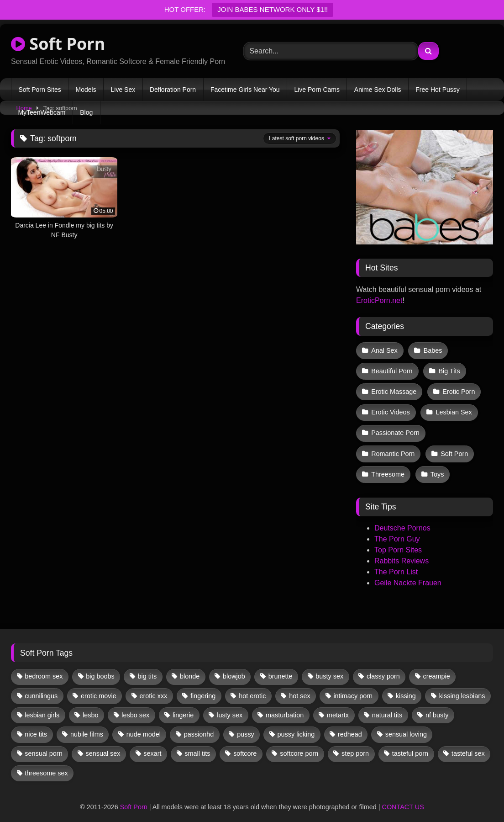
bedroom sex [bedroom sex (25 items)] (44, 667)
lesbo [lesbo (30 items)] (90, 706)
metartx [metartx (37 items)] (338, 706)
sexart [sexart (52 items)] (152, 744)
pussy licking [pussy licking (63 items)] (296, 725)
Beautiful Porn (392, 369)
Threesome (388, 466)
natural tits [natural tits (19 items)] (387, 706)
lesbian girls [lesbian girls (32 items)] (42, 706)
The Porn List (396, 563)
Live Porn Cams (317, 90)
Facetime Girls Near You (245, 90)
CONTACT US (403, 797)
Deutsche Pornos (402, 519)
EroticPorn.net (379, 300)
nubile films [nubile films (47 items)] (87, 725)
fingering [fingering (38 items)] (203, 686)
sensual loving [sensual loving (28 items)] (406, 725)
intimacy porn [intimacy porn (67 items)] (353, 686)
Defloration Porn (173, 90)
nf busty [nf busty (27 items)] (437, 706)
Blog (86, 112)
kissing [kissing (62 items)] (406, 686)
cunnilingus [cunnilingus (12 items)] (41, 686)
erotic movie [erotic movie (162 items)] (99, 686)
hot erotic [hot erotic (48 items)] (252, 686)
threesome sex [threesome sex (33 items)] (46, 764)
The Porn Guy (397, 530)
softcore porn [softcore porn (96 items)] (299, 744)
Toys (436, 466)
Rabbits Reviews (402, 552)
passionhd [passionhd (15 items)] (199, 725)
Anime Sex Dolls (378, 90)
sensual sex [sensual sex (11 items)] (103, 744)
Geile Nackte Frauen (408, 574)
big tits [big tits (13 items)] (147, 667)
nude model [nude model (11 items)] (144, 725)
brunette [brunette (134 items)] (281, 667)
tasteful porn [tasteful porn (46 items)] (410, 744)
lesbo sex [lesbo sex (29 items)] (135, 706)
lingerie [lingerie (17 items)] (183, 706)
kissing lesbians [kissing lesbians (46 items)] (462, 686)
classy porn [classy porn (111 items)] (383, 667)
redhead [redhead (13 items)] (350, 725)
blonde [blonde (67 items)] (190, 667)
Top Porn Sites (398, 541)
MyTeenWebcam (42, 112)
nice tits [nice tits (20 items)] (36, 725)
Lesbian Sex (453, 408)
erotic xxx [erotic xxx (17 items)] (154, 686)
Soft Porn (58, 44)
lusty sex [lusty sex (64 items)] (230, 706)
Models (86, 90)
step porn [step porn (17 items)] (355, 744)
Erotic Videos (391, 408)
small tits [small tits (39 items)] (197, 744)
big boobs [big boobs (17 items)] (100, 667)
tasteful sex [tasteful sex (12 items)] (468, 744)
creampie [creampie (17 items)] (437, 667)
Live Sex (123, 90)
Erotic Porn (458, 388)
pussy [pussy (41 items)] (246, 725)
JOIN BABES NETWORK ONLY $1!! (273, 9)
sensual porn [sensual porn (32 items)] (43, 744)
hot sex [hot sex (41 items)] (299, 686)
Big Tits (448, 369)
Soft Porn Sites (39, 90)
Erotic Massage (394, 388)
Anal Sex (384, 350)
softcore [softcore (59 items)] (245, 744)
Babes (432, 350)
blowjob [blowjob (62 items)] (234, 667)
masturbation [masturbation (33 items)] (285, 706)
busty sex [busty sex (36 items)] (329, 667)
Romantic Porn (393, 446)
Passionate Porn (395, 427)
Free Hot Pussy (437, 90)
